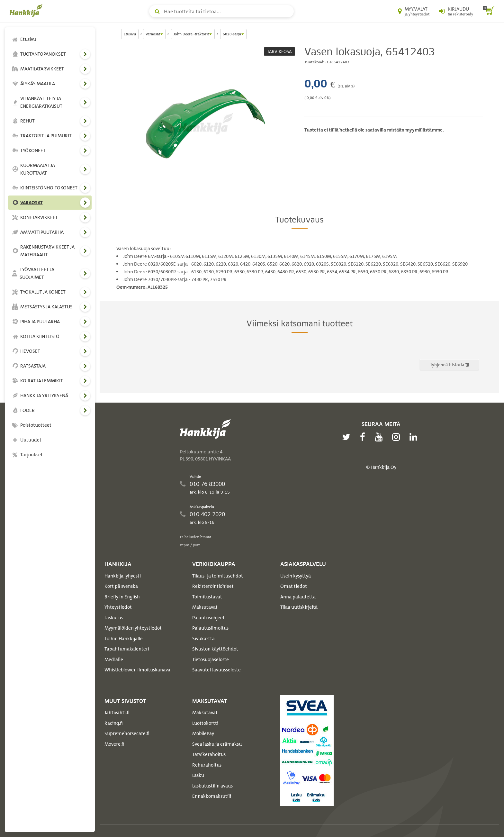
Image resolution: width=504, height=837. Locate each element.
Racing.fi (114, 723)
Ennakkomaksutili (212, 796)
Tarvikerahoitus (209, 754)
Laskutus (114, 618)
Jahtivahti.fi (117, 713)
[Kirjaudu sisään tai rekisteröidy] (456, 11)
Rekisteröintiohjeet (213, 586)
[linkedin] (415, 437)
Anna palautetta (298, 597)
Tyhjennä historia (450, 364)
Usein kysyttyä (296, 576)
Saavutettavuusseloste (216, 670)
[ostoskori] (489, 11)
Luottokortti (205, 723)
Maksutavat (205, 607)
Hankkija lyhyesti (123, 576)
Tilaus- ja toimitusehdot (218, 576)
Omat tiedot (294, 586)
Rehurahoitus (207, 765)
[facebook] (364, 437)
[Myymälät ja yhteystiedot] (414, 11)
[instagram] (398, 437)
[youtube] (380, 437)
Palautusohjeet (208, 618)
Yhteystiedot (118, 607)
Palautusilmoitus (210, 628)
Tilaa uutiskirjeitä (299, 607)
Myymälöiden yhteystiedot (133, 628)
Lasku (198, 775)
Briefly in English (122, 597)
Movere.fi (114, 744)
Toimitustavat (207, 597)
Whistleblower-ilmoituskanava (137, 670)
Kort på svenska (121, 586)
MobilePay (203, 733)
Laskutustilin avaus (212, 786)
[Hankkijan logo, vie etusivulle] (27, 10)
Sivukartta (203, 639)
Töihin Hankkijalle (124, 639)
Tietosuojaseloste (211, 660)
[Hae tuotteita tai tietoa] (221, 11)
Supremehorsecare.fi (127, 733)
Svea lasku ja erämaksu (217, 744)
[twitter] (348, 437)
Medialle (114, 660)
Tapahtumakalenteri (127, 649)
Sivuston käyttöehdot (215, 649)
